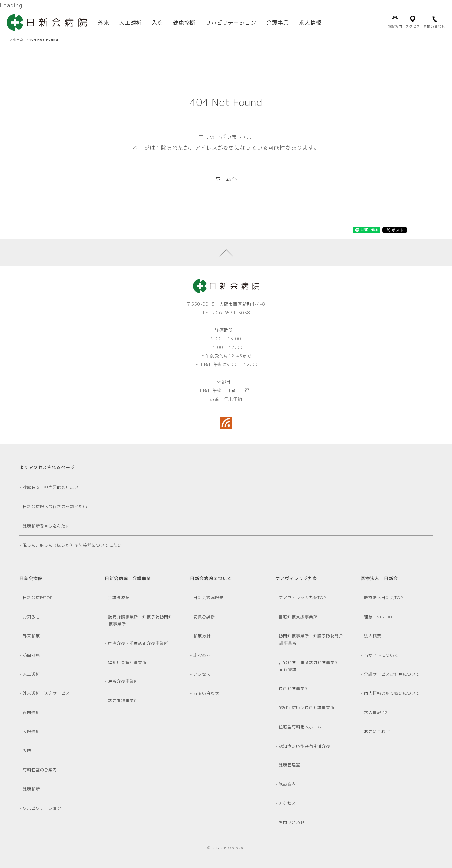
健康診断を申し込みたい (47, 526)
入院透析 (32, 731)
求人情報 (310, 23)
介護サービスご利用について (392, 674)
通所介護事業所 (123, 681)
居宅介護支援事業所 (298, 617)
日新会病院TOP (38, 598)
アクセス (202, 674)
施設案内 (202, 655)
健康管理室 (290, 765)
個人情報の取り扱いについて (392, 693)
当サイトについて (382, 655)
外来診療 (32, 636)
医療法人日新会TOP (384, 598)
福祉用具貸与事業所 (128, 662)
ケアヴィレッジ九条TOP (303, 598)
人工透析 (32, 674)
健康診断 (184, 23)
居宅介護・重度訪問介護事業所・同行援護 (311, 666)
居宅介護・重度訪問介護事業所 (138, 643)
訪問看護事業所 (123, 701)
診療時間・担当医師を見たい (51, 487)
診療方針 (202, 636)
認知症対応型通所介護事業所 (307, 708)
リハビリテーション (231, 23)
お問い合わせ (207, 693)
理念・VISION (378, 617)
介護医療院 (119, 598)
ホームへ (226, 179)
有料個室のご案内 (40, 770)
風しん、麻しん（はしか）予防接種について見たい (73, 545)
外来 (104, 23)
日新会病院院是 (209, 598)
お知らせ (32, 617)
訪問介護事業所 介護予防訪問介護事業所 (141, 621)
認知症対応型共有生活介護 (305, 746)
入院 (157, 23)
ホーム (18, 39)
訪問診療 (32, 655)
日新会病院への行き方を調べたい (55, 506)
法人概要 (373, 636)
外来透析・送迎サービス (47, 693)
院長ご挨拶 (204, 617)
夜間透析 (32, 712)
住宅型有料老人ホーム (301, 727)
